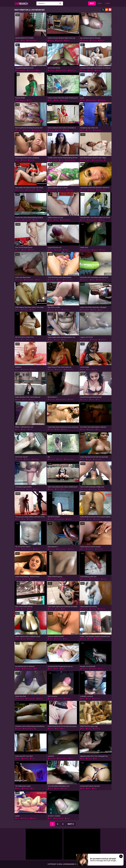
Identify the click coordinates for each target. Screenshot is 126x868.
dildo (32, 310)
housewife (27, 220)
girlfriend (26, 130)
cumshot (59, 40)
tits (57, 489)
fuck (25, 579)
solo (83, 100)
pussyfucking (97, 160)
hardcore (84, 40)
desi (29, 100)
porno (51, 310)
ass (17, 340)
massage (35, 459)
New (100, 3)
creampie (97, 130)
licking (31, 160)
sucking (96, 729)
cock (50, 250)
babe (67, 40)
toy (38, 70)
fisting (101, 220)
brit (36, 669)
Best (92, 3)
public (59, 459)
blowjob (70, 190)
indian (102, 250)
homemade (53, 160)
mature (101, 40)
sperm (95, 250)
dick (18, 549)
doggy (18, 729)
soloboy (93, 40)
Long (108, 3)
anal (83, 370)
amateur (98, 70)
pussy (83, 70)
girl (23, 340)
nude (24, 250)
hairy (57, 789)
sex (17, 40)
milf (23, 40)
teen (83, 220)
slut (63, 729)
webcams (19, 190)
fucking (65, 310)
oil (32, 789)
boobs (51, 40)
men (18, 759)
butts (39, 190)
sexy (50, 100)
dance (31, 250)
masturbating (70, 160)
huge (65, 250)
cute (56, 220)
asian (23, 429)
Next (71, 824)
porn (30, 429)
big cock (72, 70)
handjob (102, 340)
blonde (58, 130)
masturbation (32, 40)
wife (92, 280)
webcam (31, 70)
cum (92, 400)
